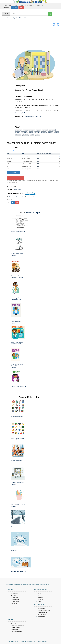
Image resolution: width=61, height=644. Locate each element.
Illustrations (40, 600)
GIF (8, 169)
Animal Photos (41, 617)
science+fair (18, 130)
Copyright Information (17, 632)
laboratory (26, 135)
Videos (39, 602)
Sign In (21, 7)
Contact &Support (16, 628)
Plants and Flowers (42, 613)
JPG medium (10, 161)
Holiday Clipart (15, 600)
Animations (40, 598)
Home (5, 5)
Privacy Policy (15, 630)
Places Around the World (44, 611)
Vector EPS (9, 159)
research (44, 132)
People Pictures (42, 615)
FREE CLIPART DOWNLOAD (12, 156)
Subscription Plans (14, 197)
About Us (14, 624)
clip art (38, 135)
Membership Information (17, 626)
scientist (17, 132)
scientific (50, 132)
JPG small (9, 164)
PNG (16, 5)
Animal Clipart (15, 596)
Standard (17, 151)
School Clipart (15, 594)
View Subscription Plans (21, 113)
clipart (32, 135)
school (31, 132)
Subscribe (15, 7)
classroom (18, 135)
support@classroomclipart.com (33, 116)
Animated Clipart (30, 5)
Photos (39, 596)
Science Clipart (23, 18)
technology (52, 130)
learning (37, 132)
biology (57, 132)
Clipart (11, 5)
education (24, 132)
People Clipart (15, 598)
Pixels (24, 154)
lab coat (45, 130)
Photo (21, 5)
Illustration (40, 5)
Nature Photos (41, 609)
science (39, 130)
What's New (14, 604)
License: (9, 151)
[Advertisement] (30, 38)
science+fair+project (29, 130)
